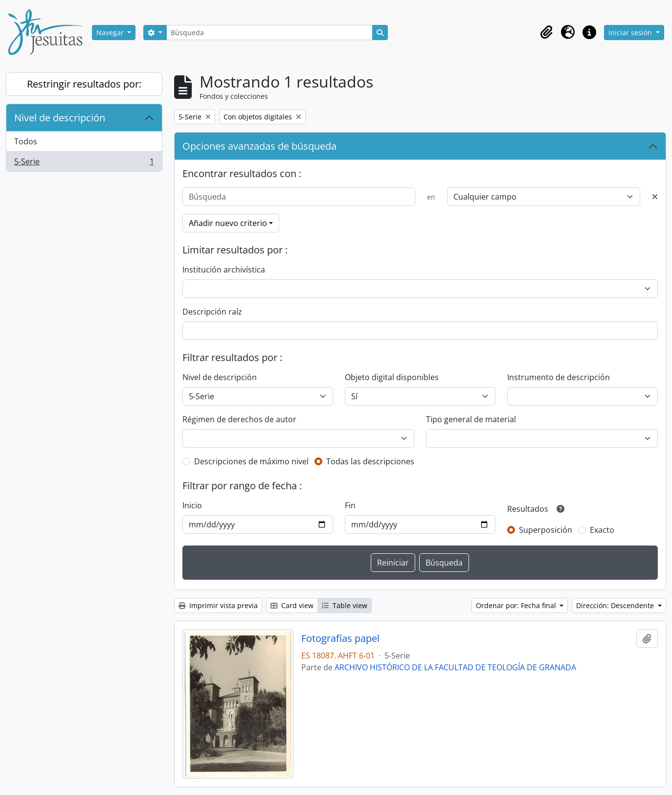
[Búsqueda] (269, 33)
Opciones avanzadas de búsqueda (259, 146)
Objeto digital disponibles (392, 377)
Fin (350, 505)
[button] (546, 32)
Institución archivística (224, 270)
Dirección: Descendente (616, 605)
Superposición (546, 530)
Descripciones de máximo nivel (251, 461)
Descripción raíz (212, 312)
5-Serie (84, 163)
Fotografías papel (340, 638)
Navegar (111, 33)
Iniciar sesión (631, 33)
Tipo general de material (471, 419)
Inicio (192, 505)
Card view (292, 605)
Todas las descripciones (370, 461)
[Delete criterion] (655, 197)
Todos (26, 141)
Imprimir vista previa (218, 605)
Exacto (602, 530)
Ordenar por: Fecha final (517, 605)
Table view (345, 605)
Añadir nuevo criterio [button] (228, 223)
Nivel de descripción (60, 118)
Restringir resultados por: (84, 84)
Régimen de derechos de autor (239, 419)
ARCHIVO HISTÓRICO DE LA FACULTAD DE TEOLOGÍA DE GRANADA (455, 667)
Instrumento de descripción (559, 377)
